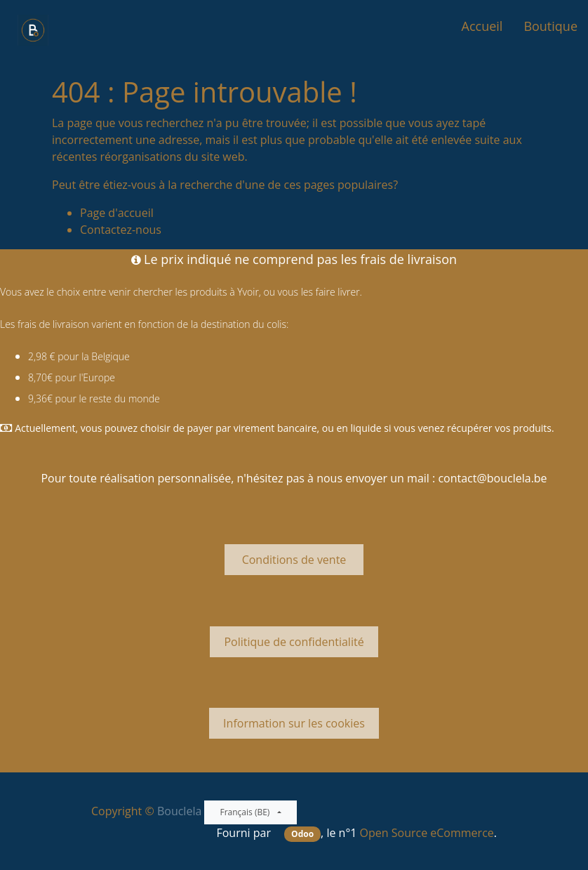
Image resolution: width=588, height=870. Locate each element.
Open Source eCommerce (427, 833)
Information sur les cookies (294, 723)
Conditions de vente (294, 560)
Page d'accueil (117, 213)
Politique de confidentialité (294, 642)
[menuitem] (482, 26)
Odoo (302, 834)
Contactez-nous (121, 230)
